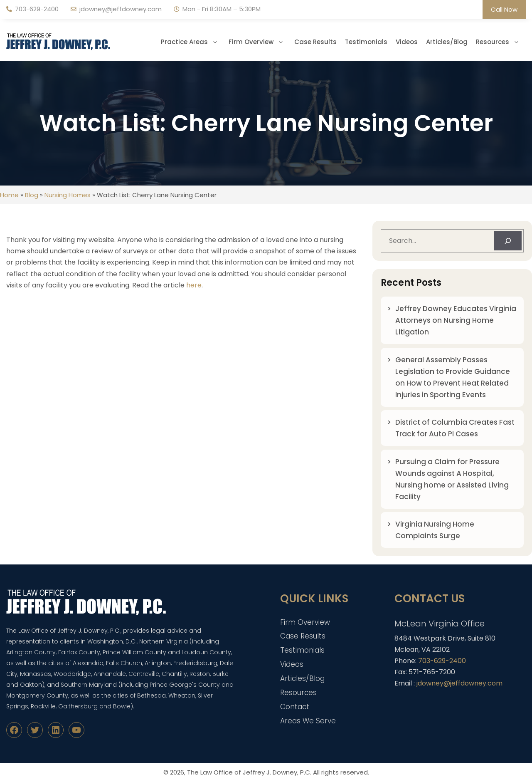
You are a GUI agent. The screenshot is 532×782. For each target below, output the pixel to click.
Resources (501, 42)
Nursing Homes (68, 195)
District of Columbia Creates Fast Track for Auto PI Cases (455, 428)
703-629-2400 (37, 9)
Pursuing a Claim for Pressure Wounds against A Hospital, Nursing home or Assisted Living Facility (452, 479)
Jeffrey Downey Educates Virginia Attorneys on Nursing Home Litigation (456, 320)
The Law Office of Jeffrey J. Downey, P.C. (249, 772)
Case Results (315, 42)
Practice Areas (193, 42)
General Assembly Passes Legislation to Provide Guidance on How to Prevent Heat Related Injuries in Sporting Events (453, 377)
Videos (407, 42)
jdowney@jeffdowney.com (121, 9)
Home (9, 195)
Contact (295, 707)
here (194, 285)
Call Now (504, 9)
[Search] (508, 241)
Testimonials (366, 42)
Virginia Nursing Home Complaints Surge (435, 530)
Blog (32, 195)
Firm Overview (259, 42)
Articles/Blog (447, 42)
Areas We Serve (308, 721)
